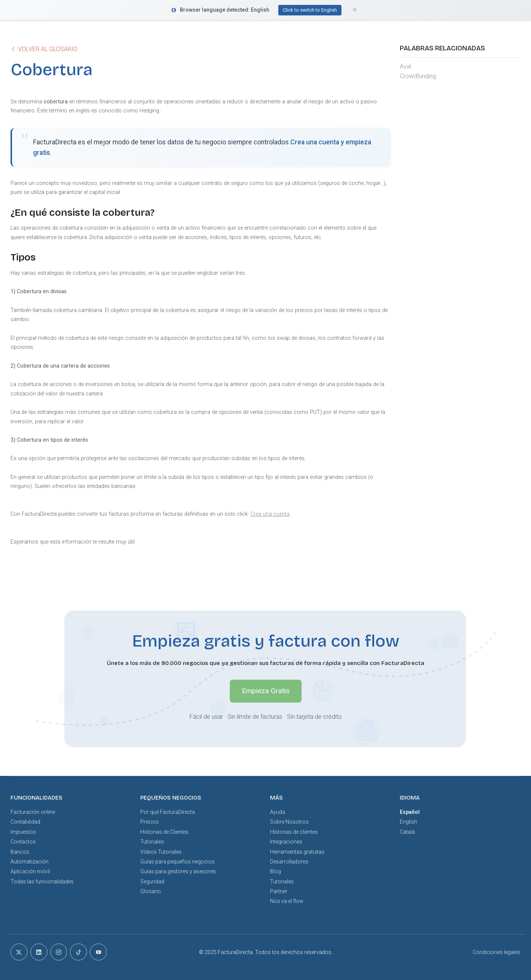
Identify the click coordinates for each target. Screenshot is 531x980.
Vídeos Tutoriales (161, 852)
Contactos (23, 842)
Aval (405, 66)
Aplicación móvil (30, 871)
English (408, 822)
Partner (279, 891)
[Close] (355, 10)
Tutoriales (152, 842)
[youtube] (98, 952)
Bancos (20, 852)
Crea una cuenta (270, 514)
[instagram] (59, 952)
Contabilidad (25, 822)
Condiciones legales (497, 952)
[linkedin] (39, 952)
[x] (19, 952)
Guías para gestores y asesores (178, 871)
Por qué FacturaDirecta (168, 812)
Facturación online (33, 812)
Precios (149, 822)
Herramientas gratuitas (297, 852)
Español (410, 812)
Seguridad (152, 882)
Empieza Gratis (266, 691)
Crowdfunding (418, 76)
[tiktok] (78, 952)
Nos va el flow (287, 901)
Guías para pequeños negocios (178, 862)
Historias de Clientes (164, 832)
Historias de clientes (294, 832)
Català (407, 832)
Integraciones (286, 842)
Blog (275, 871)
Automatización (30, 862)
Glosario (151, 891)
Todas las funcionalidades (42, 882)
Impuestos (23, 832)
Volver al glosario (44, 49)
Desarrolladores (289, 862)
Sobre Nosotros (289, 822)
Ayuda (278, 812)
